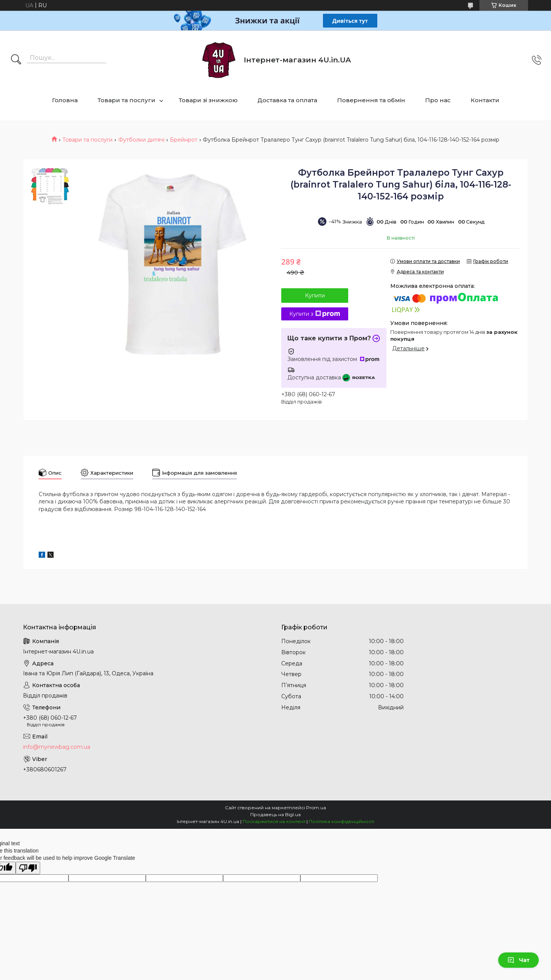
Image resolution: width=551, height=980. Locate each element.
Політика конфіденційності (342, 821)
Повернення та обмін (371, 100)
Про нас (438, 100)
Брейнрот (184, 140)
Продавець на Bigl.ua (275, 814)
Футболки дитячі (141, 140)
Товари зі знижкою (208, 100)
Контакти (485, 100)
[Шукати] (16, 60)
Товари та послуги (126, 100)
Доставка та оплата (287, 100)
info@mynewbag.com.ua (57, 747)
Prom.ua (316, 808)
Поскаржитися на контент (274, 821)
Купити (315, 296)
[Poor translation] (28, 868)
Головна (65, 100)
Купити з (315, 314)
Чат (518, 960)
